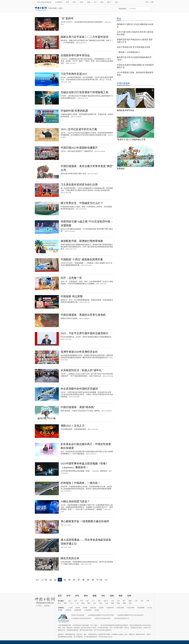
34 (65, 580)
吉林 (99, 601)
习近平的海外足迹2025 (74, 74)
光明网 (60, 610)
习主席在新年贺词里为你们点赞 (79, 185)
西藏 (112, 603)
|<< (37, 580)
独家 (121, 596)
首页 (60, 596)
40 (93, 580)
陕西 (118, 603)
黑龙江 (106, 601)
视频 (89, 2)
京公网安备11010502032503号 (81, 618)
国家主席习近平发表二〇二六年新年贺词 (84, 37)
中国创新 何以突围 (72, 296)
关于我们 (39, 606)
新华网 (78, 608)
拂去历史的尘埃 (70, 558)
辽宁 (93, 601)
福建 (130, 601)
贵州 (101, 603)
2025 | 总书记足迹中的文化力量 (79, 129)
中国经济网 (120, 608)
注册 (152, 2)
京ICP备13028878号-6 (121, 618)
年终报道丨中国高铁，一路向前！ (81, 483)
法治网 (97, 610)
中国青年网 (110, 608)
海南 (83, 603)
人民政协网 (88, 610)
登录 (147, 2)
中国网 (85, 608)
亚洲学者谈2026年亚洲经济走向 (79, 352)
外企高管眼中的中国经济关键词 (79, 389)
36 (74, 580)
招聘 (129, 596)
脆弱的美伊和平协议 (125, 110)
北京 (70, 601)
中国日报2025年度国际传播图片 (79, 148)
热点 (119, 18)
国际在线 (93, 608)
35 (69, 580)
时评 (68, 2)
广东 (71, 603)
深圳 (130, 603)
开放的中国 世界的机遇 (74, 111)
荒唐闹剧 (121, 169)
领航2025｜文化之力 (73, 426)
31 (51, 580)
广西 (77, 603)
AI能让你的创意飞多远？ (75, 501)
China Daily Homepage (44, 2)
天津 (75, 601)
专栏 (95, 2)
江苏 (118, 601)
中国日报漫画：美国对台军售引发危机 (83, 315)
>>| (106, 580)
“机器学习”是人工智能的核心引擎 (131, 139)
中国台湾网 (130, 608)
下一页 (99, 580)
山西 (87, 601)
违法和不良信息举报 (78, 615)
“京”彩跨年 (67, 18)
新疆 (124, 603)
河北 (81, 601)
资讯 (74, 2)
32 (55, 580)
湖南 (65, 603)
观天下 (109, 2)
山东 (142, 601)
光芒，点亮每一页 (71, 278)
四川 (95, 603)
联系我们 (47, 606)
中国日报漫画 (123, 83)
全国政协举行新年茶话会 (75, 55)
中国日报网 (52, 8)
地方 (117, 2)
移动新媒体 (122, 9)
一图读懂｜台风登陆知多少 (128, 52)
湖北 (59, 603)
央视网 (101, 608)
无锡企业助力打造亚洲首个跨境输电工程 (84, 92)
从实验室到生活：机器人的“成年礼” (82, 370)
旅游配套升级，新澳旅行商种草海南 (82, 241)
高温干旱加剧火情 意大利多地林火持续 (133, 47)
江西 (136, 601)
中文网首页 (59, 2)
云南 (107, 603)
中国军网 (68, 610)
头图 (60, 8)
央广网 (149, 608)
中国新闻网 (78, 610)
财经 (86, 596)
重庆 (89, 603)
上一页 (44, 580)
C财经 (81, 2)
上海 (112, 601)
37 (79, 580)
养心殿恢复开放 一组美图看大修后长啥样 (85, 521)
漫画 (112, 596)
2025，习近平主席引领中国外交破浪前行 (84, 333)
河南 (148, 601)
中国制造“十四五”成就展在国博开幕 (82, 259)
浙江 (124, 601)
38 (83, 580)
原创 (102, 2)
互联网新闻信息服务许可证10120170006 (101, 615)
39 (88, 580)
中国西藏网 (141, 608)
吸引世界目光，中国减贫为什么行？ (82, 203)
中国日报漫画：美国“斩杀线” (78, 407)
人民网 (70, 608)
